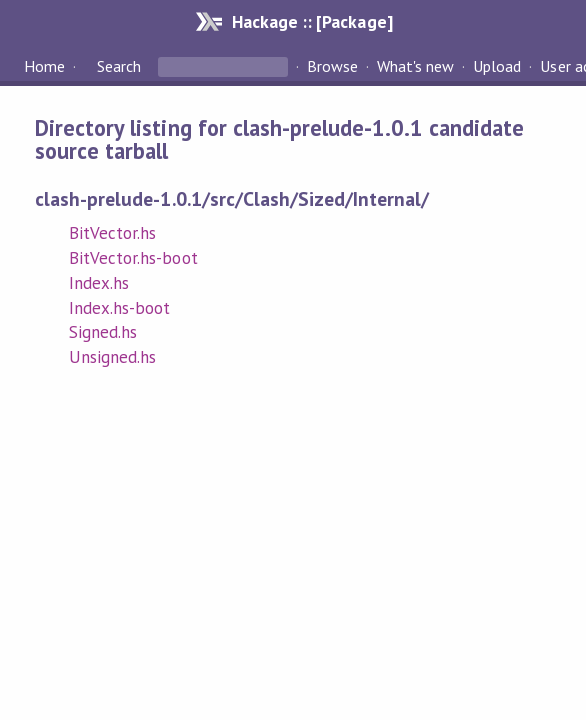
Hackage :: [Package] (312, 21)
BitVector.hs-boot (133, 258)
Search (119, 66)
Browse (332, 66)
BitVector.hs (112, 233)
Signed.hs (103, 332)
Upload (497, 66)
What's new (415, 66)
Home (44, 66)
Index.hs (99, 283)
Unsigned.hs (112, 357)
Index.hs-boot (119, 308)
